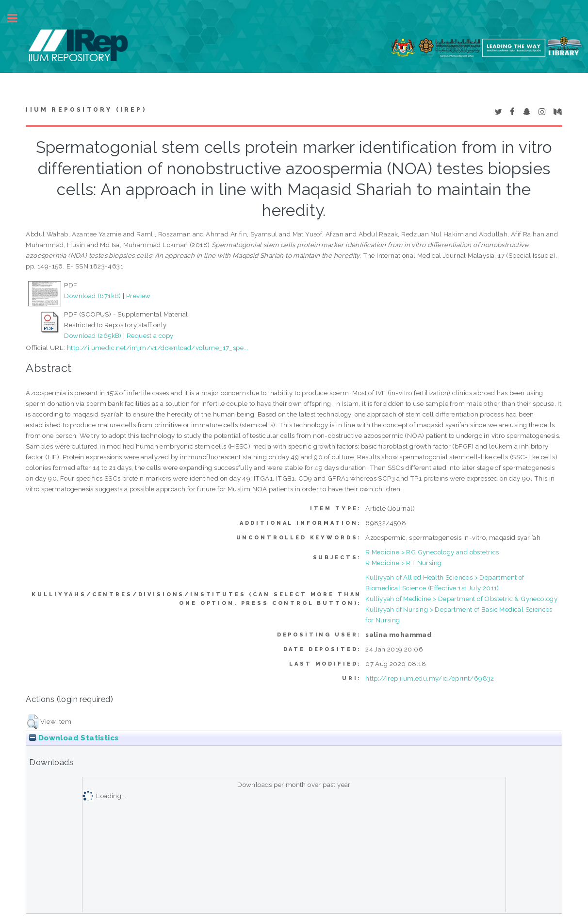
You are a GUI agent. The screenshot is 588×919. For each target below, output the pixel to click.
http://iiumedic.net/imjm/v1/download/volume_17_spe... (158, 348)
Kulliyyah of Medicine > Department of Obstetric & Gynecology (461, 599)
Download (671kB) (92, 296)
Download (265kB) (93, 335)
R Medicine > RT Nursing (403, 563)
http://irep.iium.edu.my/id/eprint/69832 (430, 678)
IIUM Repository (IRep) (86, 110)
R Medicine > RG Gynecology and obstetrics (432, 552)
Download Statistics (74, 738)
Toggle (17, 18)
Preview (139, 296)
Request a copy (150, 335)
